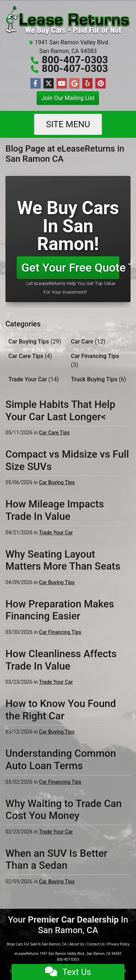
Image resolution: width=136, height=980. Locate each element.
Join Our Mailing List (68, 98)
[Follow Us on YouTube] (62, 84)
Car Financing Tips (95, 360)
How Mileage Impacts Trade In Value (55, 510)
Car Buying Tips (35, 342)
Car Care (88, 342)
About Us (77, 944)
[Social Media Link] (87, 84)
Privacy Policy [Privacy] (119, 944)
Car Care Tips (30, 356)
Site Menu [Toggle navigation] (68, 124)
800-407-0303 (75, 60)
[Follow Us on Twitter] (49, 84)
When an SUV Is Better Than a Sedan (56, 859)
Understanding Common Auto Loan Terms (61, 760)
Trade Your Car (34, 379)
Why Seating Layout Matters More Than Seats (63, 560)
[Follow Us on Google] (74, 84)
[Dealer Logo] (68, 21)
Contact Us (96, 944)
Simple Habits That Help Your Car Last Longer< (60, 411)
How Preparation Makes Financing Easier (60, 610)
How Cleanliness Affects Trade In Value (61, 660)
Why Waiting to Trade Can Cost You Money (64, 810)
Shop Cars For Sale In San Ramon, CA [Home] (37, 944)
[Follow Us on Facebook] (36, 84)
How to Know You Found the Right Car (61, 710)
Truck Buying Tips (99, 379)
